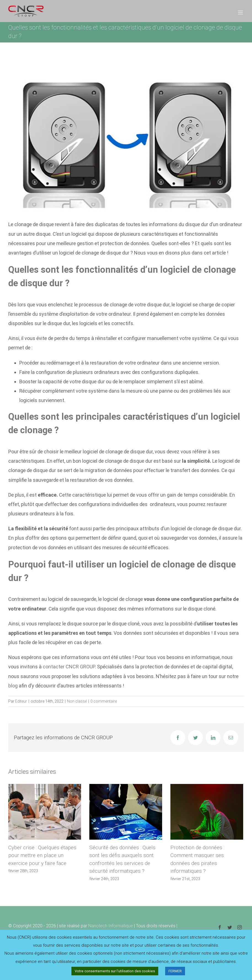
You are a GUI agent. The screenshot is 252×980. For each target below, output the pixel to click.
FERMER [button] (175, 971)
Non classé (77, 701)
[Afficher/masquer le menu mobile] (241, 13)
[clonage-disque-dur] (126, 138)
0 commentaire (104, 701)
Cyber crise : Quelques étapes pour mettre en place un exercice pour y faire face (42, 855)
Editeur (21, 701)
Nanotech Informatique (111, 926)
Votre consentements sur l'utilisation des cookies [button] (115, 971)
